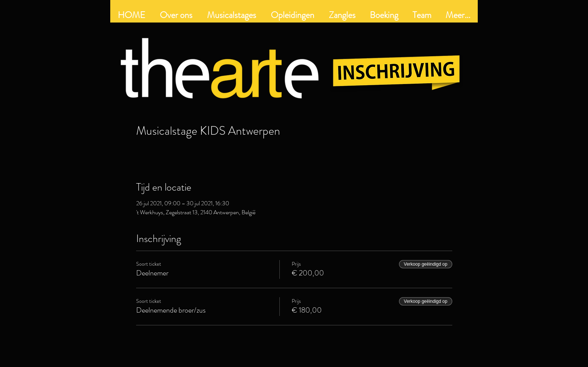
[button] (292, 15)
